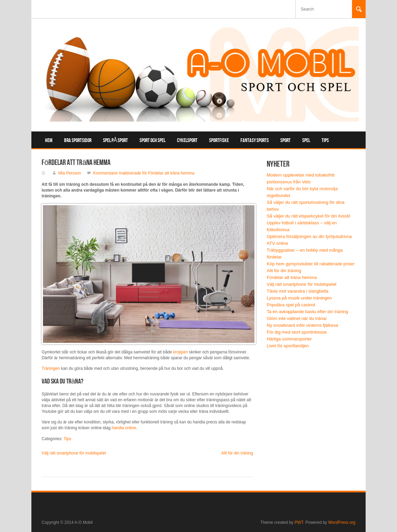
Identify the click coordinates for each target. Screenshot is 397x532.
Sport (285, 141)
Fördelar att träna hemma (292, 277)
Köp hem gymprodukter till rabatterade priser (311, 264)
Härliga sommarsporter (289, 339)
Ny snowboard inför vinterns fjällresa (303, 325)
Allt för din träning (237, 453)
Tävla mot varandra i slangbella (298, 291)
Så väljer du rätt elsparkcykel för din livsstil (308, 216)
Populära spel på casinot (291, 305)
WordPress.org (342, 522)
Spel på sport (116, 141)
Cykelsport (187, 141)
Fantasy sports (255, 141)
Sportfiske (219, 141)
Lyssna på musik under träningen (299, 298)
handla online (124, 428)
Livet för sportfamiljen (288, 346)
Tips (325, 141)
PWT (299, 522)
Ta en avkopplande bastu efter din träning (307, 312)
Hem (49, 141)
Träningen (51, 368)
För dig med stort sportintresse (297, 332)
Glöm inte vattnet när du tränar (297, 318)
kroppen (181, 352)
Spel (306, 141)
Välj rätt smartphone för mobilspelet (74, 453)
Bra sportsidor (78, 141)
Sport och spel (152, 141)
